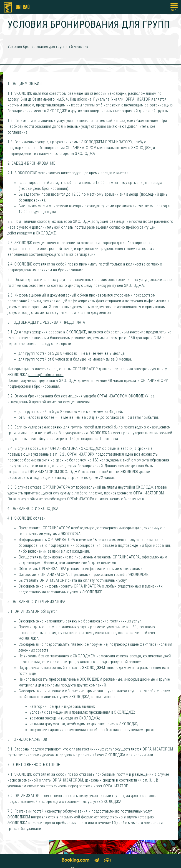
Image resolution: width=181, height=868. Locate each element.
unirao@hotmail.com (46, 375)
